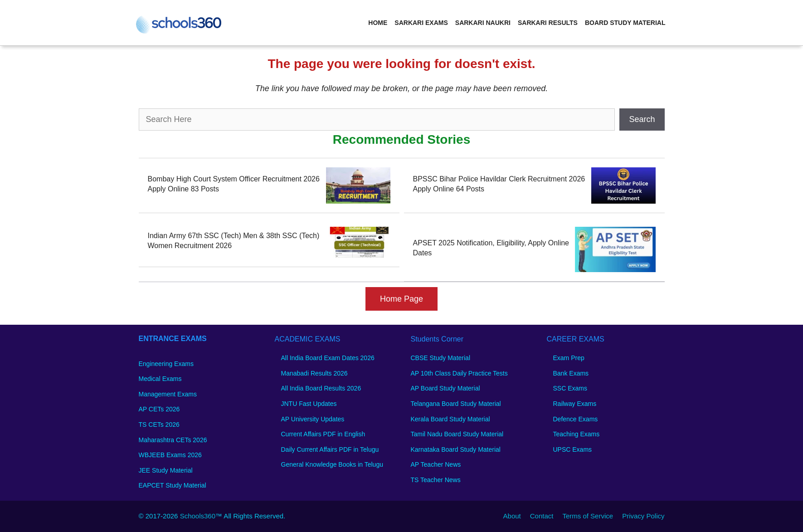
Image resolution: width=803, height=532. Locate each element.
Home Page (401, 299)
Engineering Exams (166, 364)
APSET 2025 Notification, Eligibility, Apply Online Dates (491, 248)
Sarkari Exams (421, 23)
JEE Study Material (166, 470)
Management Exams (168, 394)
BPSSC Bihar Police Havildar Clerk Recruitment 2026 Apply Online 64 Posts (499, 184)
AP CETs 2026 (159, 409)
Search (642, 119)
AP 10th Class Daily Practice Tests (459, 373)
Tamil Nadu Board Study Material (457, 434)
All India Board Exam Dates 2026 (328, 358)
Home (378, 23)
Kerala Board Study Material (450, 419)
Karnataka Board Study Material (456, 449)
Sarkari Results (548, 23)
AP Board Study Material (445, 388)
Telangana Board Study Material (456, 404)
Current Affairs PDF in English (323, 434)
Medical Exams (160, 379)
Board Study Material (625, 23)
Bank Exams (571, 373)
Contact (542, 516)
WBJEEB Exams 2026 (170, 455)
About (512, 516)
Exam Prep (569, 358)
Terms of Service (588, 516)
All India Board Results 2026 (321, 388)
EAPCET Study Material (173, 485)
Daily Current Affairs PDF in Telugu (330, 449)
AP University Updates (313, 419)
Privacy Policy (643, 516)
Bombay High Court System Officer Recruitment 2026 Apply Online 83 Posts (234, 184)
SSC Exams (570, 388)
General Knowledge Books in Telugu (332, 464)
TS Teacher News (436, 480)
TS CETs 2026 (159, 425)
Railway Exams (575, 404)
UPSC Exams (573, 449)
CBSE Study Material (441, 358)
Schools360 (198, 516)
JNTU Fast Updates (309, 404)
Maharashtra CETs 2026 (173, 440)
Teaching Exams (577, 434)
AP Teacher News (436, 464)
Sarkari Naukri (483, 23)
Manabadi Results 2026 (314, 373)
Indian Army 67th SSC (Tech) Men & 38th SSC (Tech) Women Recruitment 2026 (234, 241)
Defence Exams (576, 419)
